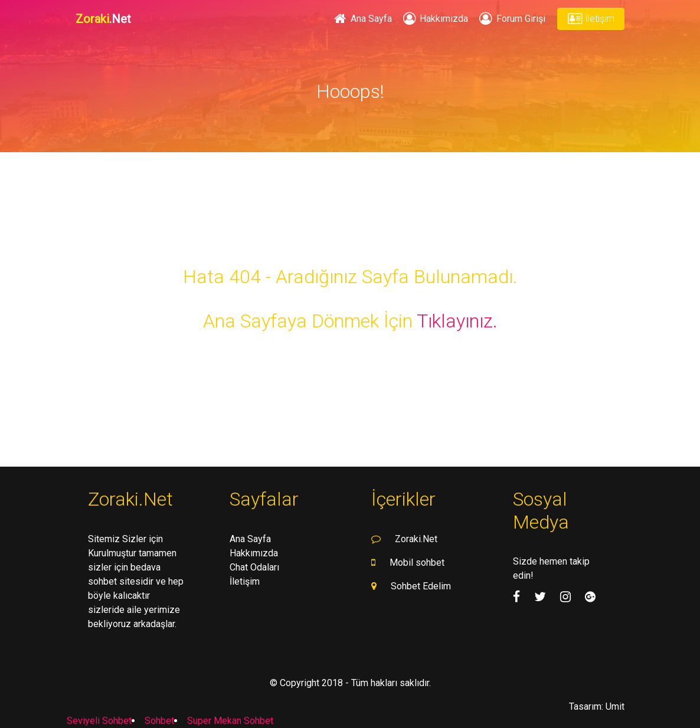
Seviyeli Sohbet (99, 721)
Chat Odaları (254, 567)
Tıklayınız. (457, 321)
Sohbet (159, 721)
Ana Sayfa (362, 19)
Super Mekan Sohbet (230, 721)
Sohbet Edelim (421, 586)
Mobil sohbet (417, 563)
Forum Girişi (511, 19)
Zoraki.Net (416, 539)
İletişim (591, 19)
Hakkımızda (435, 19)
